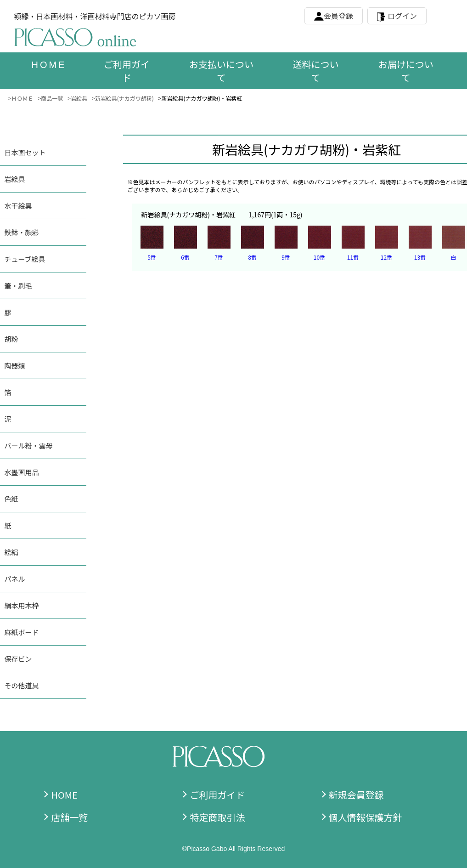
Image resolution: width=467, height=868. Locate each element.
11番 (353, 257)
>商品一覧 (51, 98)
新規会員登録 (356, 795)
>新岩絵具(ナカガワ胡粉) (123, 98)
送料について (316, 71)
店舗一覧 (69, 817)
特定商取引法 (217, 817)
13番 (420, 257)
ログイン (402, 16)
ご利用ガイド (127, 71)
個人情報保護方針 (366, 817)
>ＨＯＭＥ (21, 98)
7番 (219, 257)
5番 (152, 257)
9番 (286, 257)
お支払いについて (221, 71)
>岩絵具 (77, 98)
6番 (185, 257)
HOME (64, 795)
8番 (252, 257)
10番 (319, 257)
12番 (386, 257)
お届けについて (406, 71)
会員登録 (338, 16)
